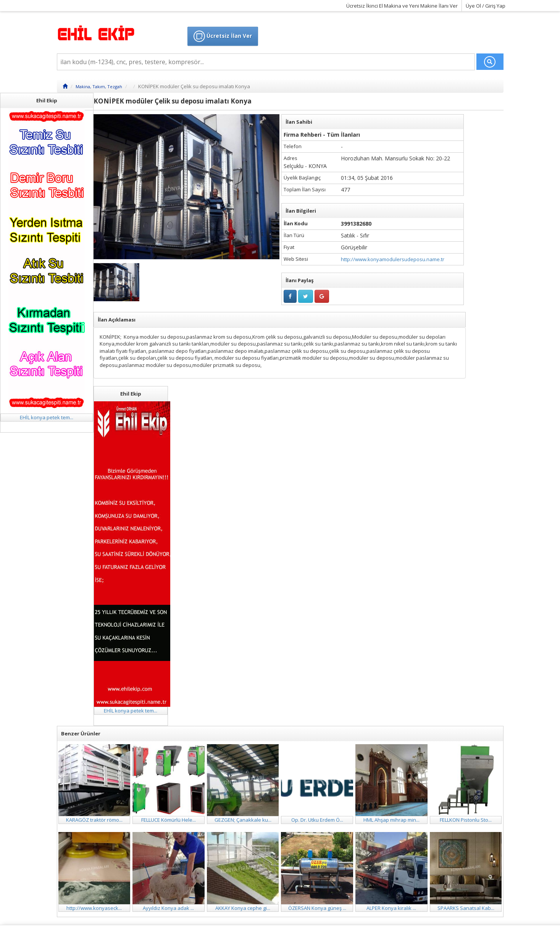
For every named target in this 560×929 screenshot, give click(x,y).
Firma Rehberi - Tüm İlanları (322, 135)
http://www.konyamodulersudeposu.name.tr (393, 259)
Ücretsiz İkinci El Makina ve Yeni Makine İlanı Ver (402, 6)
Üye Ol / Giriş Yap (486, 6)
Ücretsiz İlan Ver (223, 36)
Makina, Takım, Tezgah (99, 86)
